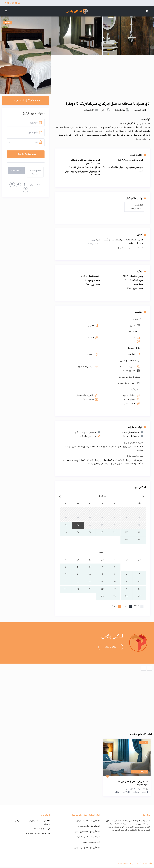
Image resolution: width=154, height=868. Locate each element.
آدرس (141, 235)
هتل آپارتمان (119, 110)
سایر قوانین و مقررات (134, 456)
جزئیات (141, 271)
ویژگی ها (140, 312)
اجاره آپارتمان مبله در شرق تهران (88, 832)
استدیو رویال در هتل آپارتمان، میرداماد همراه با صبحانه (133, 783)
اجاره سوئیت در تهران (92, 842)
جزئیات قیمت (138, 155)
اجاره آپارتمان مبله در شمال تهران (87, 821)
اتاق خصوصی (140, 110)
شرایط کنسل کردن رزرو (133, 443)
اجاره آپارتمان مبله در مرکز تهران (88, 837)
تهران (93, 240)
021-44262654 (40, 829)
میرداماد (91, 244)
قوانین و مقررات (137, 427)
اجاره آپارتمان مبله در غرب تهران (88, 826)
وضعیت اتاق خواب (136, 198)
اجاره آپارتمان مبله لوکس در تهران (87, 848)
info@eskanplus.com (36, 834)
